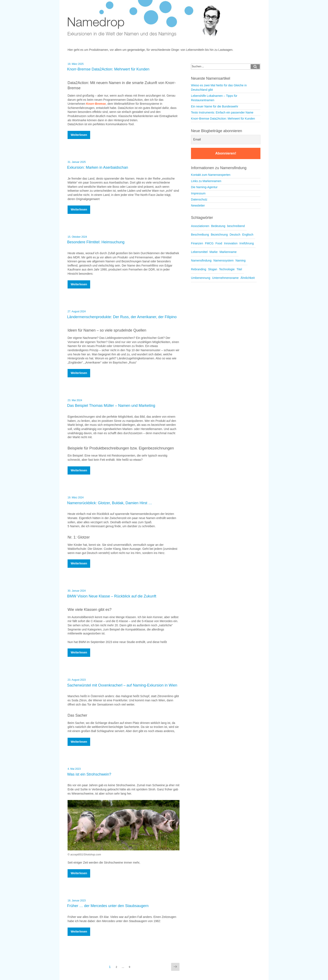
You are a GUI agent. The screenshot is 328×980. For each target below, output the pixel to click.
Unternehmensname (225, 278)
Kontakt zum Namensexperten (211, 175)
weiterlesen (79, 136)
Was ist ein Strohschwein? (89, 774)
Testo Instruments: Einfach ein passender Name (222, 112)
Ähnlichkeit (248, 278)
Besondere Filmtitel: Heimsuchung (96, 242)
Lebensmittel (199, 252)
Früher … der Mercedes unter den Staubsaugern (108, 906)
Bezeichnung (219, 235)
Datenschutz (199, 199)
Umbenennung (201, 278)
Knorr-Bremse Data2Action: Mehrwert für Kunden (108, 69)
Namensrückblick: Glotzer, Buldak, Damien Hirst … (110, 503)
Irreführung (246, 243)
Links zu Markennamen (206, 181)
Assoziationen (200, 226)
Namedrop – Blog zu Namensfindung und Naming (147, 19)
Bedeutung (218, 226)
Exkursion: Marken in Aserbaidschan (98, 167)
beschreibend (236, 226)
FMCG (209, 243)
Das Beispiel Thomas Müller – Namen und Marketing (111, 406)
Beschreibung (200, 235)
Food (219, 243)
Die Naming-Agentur (204, 187)
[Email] (226, 140)
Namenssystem (223, 260)
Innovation (231, 243)
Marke (213, 252)
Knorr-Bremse (96, 104)
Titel (239, 269)
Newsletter (198, 205)
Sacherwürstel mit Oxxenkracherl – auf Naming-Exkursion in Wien (122, 685)
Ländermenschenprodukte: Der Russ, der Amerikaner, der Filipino (122, 317)
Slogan (213, 269)
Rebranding (199, 269)
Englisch (248, 235)
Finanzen (197, 243)
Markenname (228, 252)
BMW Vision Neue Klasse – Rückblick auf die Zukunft (112, 596)
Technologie (227, 269)
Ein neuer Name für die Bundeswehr (215, 106)
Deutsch (235, 235)
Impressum (198, 193)
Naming (241, 260)
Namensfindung (201, 260)
